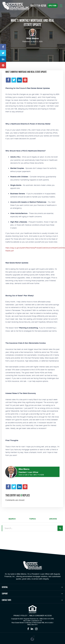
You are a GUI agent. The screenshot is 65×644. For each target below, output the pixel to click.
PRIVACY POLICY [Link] (20, 616)
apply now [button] (53, 6)
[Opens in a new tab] (3, 47)
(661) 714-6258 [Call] (38, 6)
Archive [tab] (53, 519)
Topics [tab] (32, 519)
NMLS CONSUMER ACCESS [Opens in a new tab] (40, 616)
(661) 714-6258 (39, 475)
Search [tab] (12, 519)
